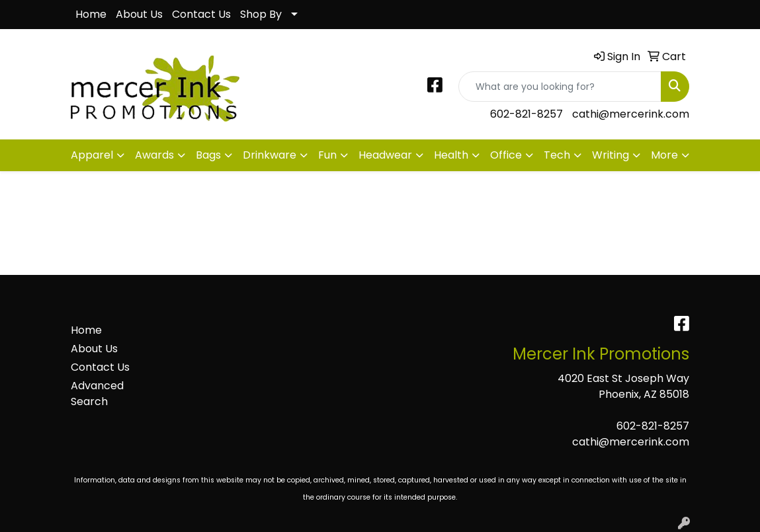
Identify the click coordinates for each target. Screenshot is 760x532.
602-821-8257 (527, 114)
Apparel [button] (92, 155)
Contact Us (201, 14)
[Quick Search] (560, 87)
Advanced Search (97, 394)
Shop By (261, 14)
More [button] (664, 155)
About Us (139, 14)
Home (91, 14)
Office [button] (506, 155)
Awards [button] (154, 155)
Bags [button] (208, 155)
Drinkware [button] (270, 155)
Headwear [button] (385, 155)
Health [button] (451, 155)
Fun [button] (327, 155)
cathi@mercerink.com (631, 114)
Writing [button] (611, 155)
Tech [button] (557, 155)
